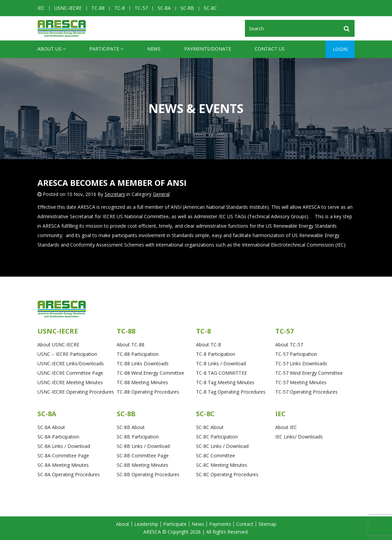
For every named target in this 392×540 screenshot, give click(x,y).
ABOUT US (52, 49)
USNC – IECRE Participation (67, 354)
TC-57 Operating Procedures (306, 392)
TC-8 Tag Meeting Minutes (225, 382)
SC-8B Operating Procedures (148, 474)
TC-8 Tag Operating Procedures (231, 392)
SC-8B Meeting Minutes (143, 465)
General (161, 194)
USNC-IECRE (68, 8)
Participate (106, 49)
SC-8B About (131, 427)
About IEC (286, 427)
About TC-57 (289, 345)
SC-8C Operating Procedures (227, 474)
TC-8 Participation (216, 354)
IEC (41, 8)
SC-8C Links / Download (222, 446)
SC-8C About (210, 427)
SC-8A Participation (58, 437)
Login (340, 49)
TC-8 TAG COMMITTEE (221, 373)
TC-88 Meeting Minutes (142, 382)
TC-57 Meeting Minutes (301, 382)
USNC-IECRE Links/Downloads (71, 363)
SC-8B (187, 8)
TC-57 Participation (296, 354)
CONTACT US (270, 49)
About (123, 524)
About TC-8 (208, 345)
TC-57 (141, 8)
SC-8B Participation (138, 437)
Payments (220, 524)
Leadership (146, 524)
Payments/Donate (208, 49)
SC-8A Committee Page (63, 456)
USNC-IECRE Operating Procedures (76, 392)
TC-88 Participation (138, 354)
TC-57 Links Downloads (301, 363)
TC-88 (98, 8)
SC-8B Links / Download (143, 446)
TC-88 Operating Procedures (148, 392)
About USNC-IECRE (58, 345)
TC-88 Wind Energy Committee (150, 373)
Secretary (115, 194)
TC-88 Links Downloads (143, 363)
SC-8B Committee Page (143, 456)
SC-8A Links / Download (64, 446)
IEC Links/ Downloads (299, 437)
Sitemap (267, 524)
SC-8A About (51, 427)
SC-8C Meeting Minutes (222, 465)
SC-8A (164, 8)
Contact (245, 524)
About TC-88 (131, 345)
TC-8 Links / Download (221, 363)
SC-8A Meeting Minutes (63, 465)
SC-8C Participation (217, 437)
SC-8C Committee (216, 456)
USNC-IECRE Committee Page (70, 373)
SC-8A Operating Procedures (69, 474)
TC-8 (120, 8)
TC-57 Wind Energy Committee (309, 373)
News (154, 49)
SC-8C (210, 8)
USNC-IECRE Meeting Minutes (70, 382)
